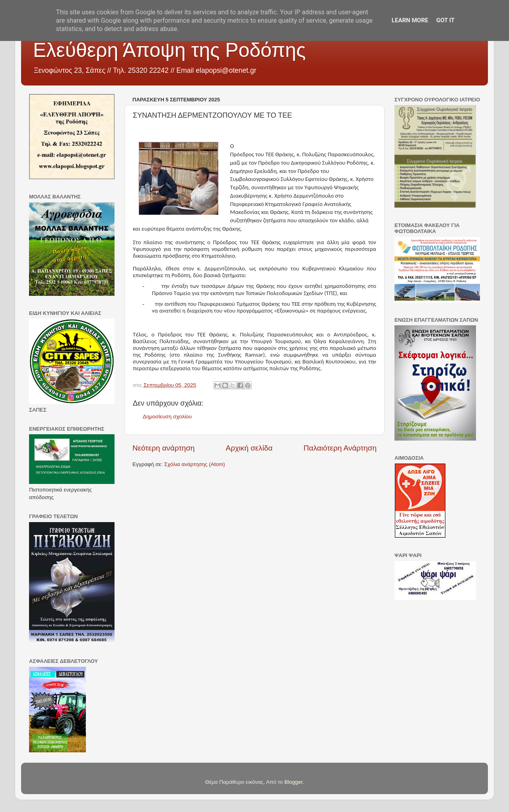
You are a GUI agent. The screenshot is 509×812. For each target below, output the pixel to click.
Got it (445, 20)
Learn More (410, 20)
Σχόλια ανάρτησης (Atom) (195, 464)
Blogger (293, 782)
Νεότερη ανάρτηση (164, 448)
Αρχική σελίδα (249, 448)
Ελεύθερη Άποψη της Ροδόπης (169, 50)
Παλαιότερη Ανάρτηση (340, 448)
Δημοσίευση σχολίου (167, 417)
